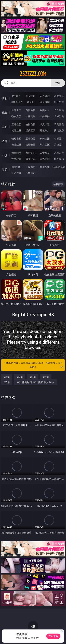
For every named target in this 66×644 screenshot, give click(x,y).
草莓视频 (45, 167)
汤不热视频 (59, 167)
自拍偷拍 (30, 110)
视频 (5, 113)
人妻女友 (45, 153)
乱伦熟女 (45, 130)
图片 (5, 141)
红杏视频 (16, 173)
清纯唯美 (30, 145)
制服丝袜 (16, 130)
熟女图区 (45, 145)
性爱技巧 (59, 159)
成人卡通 (45, 124)
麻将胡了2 (16, 102)
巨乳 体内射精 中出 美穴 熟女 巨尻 (35, 382)
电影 (5, 127)
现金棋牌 (45, 102)
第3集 (33, 377)
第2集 (20, 377)
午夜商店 (30, 167)
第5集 (7, 382)
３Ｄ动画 (59, 110)
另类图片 (59, 145)
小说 (5, 155)
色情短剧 (30, 173)
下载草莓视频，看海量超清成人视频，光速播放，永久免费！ (33, 365)
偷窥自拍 (16, 138)
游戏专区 (59, 96)
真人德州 (30, 96)
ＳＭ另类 (59, 116)
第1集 (7, 377)
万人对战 (45, 96)
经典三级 (30, 130)
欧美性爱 (59, 124)
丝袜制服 (30, 116)
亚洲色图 (30, 138)
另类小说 (30, 159)
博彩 (5, 99)
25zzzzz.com (33, 74)
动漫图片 (59, 138)
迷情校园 (16, 159)
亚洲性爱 (16, 124)
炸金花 (30, 102)
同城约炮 (16, 167)
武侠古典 (59, 153)
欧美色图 (45, 138)
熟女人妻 (16, 116)
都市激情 (16, 153)
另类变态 (59, 130)
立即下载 (53, 636)
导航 (5, 169)
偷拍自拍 (30, 124)
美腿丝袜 (16, 145)
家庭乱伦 (30, 153)
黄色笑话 (45, 159)
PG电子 (16, 96)
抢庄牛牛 (59, 102)
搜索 (58, 83)
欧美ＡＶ (45, 110)
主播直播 (45, 116)
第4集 (46, 377)
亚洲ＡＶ (16, 110)
